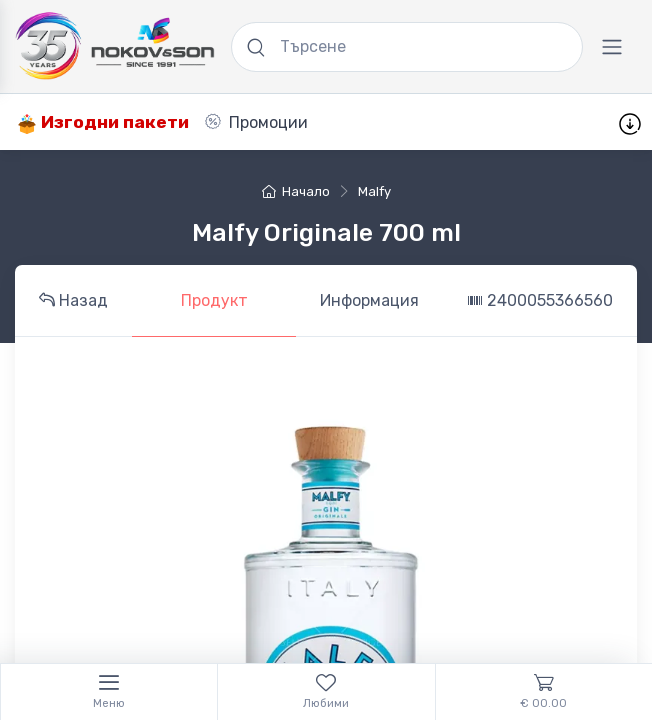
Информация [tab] (369, 300)
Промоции (256, 122)
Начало (296, 191)
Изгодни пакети (103, 122)
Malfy (374, 191)
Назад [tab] (73, 300)
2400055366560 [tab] (540, 300)
